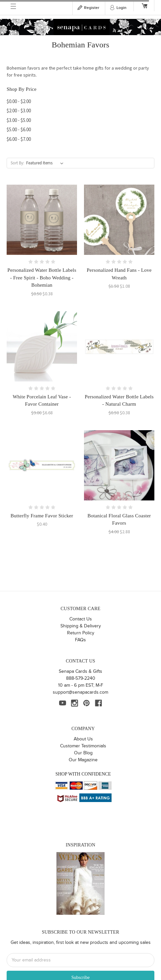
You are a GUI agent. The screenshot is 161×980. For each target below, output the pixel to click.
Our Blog (83, 753)
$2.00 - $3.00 (19, 111)
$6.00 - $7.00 (19, 139)
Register (92, 8)
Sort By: (17, 163)
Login (121, 8)
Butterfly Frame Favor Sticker (42, 516)
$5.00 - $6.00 (19, 129)
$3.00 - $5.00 (19, 120)
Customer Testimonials (83, 746)
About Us (83, 739)
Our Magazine (83, 760)
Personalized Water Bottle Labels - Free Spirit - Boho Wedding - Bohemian (42, 278)
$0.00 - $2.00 (19, 101)
